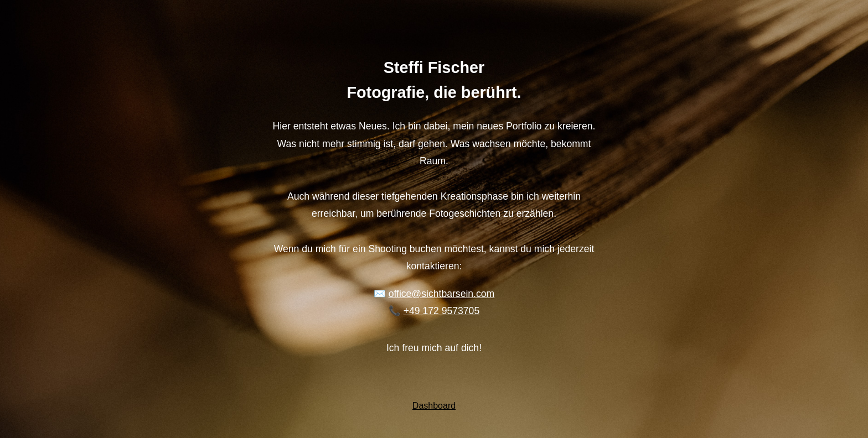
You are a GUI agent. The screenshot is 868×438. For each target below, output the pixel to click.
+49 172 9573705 (441, 311)
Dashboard (434, 406)
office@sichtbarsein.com (442, 294)
